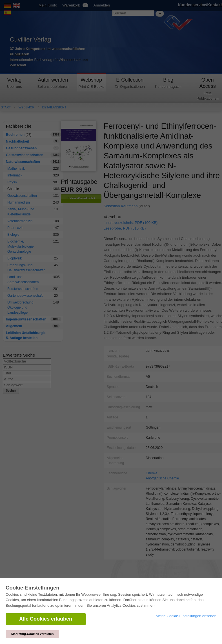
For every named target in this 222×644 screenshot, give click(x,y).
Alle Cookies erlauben (46, 619)
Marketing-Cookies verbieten (32, 634)
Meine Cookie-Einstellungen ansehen (186, 616)
